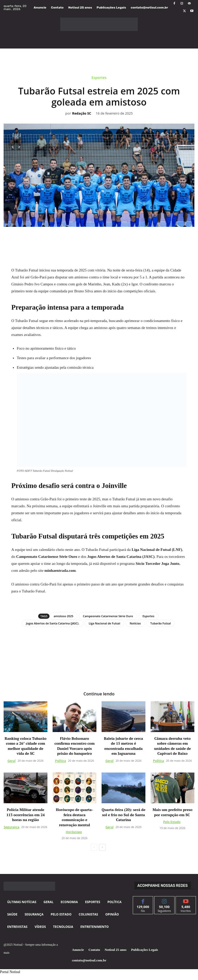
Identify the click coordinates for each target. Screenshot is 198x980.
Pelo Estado (172, 822)
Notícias (135, 623)
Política (61, 761)
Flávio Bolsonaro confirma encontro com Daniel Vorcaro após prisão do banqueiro (75, 746)
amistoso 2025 (63, 616)
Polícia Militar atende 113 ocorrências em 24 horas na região (26, 815)
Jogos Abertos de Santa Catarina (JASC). (53, 623)
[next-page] (102, 847)
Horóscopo (74, 832)
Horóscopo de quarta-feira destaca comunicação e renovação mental (75, 817)
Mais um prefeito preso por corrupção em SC (173, 812)
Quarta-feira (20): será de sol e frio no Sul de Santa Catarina (123, 815)
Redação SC (82, 114)
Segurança (12, 827)
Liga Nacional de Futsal (104, 623)
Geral (11, 761)
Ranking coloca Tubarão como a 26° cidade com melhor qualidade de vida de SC (26, 746)
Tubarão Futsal (160, 623)
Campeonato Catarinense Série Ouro (108, 616)
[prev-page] (94, 847)
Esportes (99, 79)
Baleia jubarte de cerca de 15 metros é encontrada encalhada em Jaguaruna (123, 746)
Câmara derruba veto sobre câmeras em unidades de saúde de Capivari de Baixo (173, 746)
